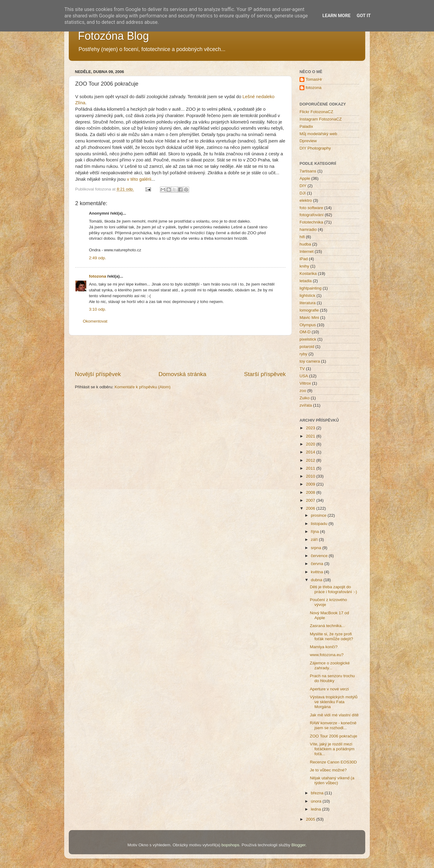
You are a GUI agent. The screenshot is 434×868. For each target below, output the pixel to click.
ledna (316, 809)
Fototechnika (311, 222)
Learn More (337, 16)
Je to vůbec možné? (328, 770)
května (318, 572)
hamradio (308, 229)
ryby (303, 354)
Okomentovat (95, 321)
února (317, 801)
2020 (311, 444)
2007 (311, 500)
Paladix (306, 126)
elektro (306, 200)
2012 (311, 460)
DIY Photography (315, 148)
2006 (311, 508)
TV (302, 369)
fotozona (97, 276)
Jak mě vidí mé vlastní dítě (334, 715)
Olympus (308, 325)
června (318, 564)
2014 (311, 452)
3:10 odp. (97, 309)
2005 (311, 819)
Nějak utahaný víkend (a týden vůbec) (332, 780)
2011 (311, 468)
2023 (311, 428)
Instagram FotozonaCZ (321, 119)
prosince (319, 515)
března (318, 793)
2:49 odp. (97, 258)
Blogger (298, 845)
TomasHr (314, 79)
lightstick (307, 295)
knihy (304, 266)
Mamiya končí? (324, 647)
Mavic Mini (309, 318)
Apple (305, 178)
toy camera (310, 361)
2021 (311, 436)
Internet (307, 251)
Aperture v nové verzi (329, 689)
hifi (302, 237)
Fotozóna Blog (113, 36)
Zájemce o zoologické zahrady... (330, 665)
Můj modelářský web (318, 134)
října (315, 532)
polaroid (307, 347)
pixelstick (308, 339)
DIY (303, 186)
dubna (317, 580)
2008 (311, 492)
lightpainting (311, 288)
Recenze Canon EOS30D (333, 762)
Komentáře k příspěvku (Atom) (143, 387)
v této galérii (139, 179)
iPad (304, 259)
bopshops (231, 845)
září (315, 539)
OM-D (305, 332)
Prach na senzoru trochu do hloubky (332, 678)
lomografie (309, 310)
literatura (308, 303)
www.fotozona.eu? (327, 655)
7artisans (308, 171)
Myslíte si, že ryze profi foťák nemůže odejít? (332, 636)
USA (304, 376)
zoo (303, 391)
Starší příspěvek (265, 374)
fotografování (312, 215)
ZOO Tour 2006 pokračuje (334, 736)
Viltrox (305, 383)
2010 (311, 476)
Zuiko (305, 398)
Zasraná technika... (327, 626)
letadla (306, 281)
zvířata (306, 405)
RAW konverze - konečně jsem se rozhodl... (333, 725)
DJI (303, 193)
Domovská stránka (182, 374)
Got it (364, 16)
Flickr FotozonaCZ (316, 112)
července (320, 556)
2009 (311, 484)
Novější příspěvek (98, 374)
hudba (305, 244)
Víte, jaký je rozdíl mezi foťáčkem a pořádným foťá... (332, 749)
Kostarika (308, 273)
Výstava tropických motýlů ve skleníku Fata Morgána (334, 702)
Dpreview (308, 141)
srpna (317, 548)
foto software (311, 208)
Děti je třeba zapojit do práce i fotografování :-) (334, 589)
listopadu (320, 524)
